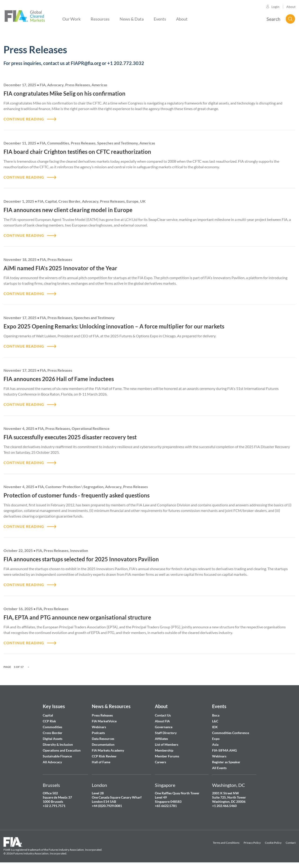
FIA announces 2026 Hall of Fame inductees (59, 379)
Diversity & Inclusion (58, 744)
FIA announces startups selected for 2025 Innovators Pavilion (81, 559)
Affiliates (161, 739)
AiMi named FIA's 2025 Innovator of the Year (60, 268)
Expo (216, 739)
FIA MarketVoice (104, 721)
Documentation (103, 744)
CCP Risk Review (104, 756)
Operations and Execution (62, 750)
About (291, 7)
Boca (216, 715)
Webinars (99, 727)
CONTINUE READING (24, 119)
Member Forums (167, 756)
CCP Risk (49, 721)
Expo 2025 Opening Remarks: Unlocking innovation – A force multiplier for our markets (114, 326)
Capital (48, 715)
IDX (215, 727)
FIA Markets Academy (108, 750)
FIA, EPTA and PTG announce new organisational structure (77, 617)
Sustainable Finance (57, 756)
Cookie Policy (273, 843)
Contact (291, 843)
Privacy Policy (252, 843)
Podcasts (98, 733)
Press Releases (102, 715)
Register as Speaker (226, 762)
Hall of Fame (101, 762)
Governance (164, 727)
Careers (160, 762)
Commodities (52, 727)
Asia (215, 744)
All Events (219, 768)
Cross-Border (53, 733)
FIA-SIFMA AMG (224, 750)
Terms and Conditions (226, 843)
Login (275, 7)
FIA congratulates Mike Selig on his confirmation (64, 93)
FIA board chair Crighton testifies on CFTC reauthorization (77, 152)
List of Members (167, 744)
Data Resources (103, 739)
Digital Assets (53, 739)
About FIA (162, 721)
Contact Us (163, 715)
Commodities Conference (231, 733)
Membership (164, 750)
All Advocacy (52, 762)
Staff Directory (166, 733)
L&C (215, 721)
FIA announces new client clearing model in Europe (68, 210)
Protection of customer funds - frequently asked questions (77, 495)
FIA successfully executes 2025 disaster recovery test (70, 437)
